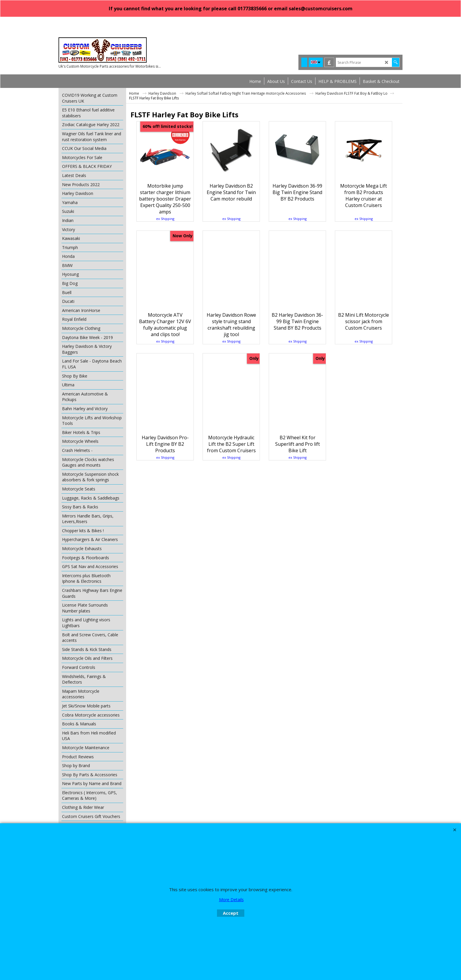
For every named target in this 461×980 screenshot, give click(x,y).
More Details (231, 900)
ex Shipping (165, 238)
